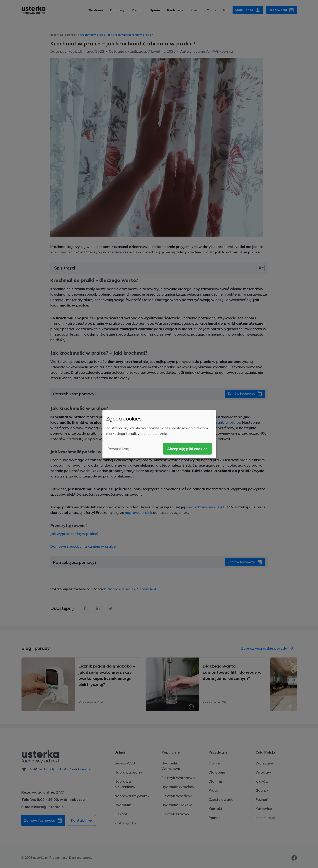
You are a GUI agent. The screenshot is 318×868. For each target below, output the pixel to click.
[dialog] (159, 434)
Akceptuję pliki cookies (187, 449)
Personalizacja (119, 449)
